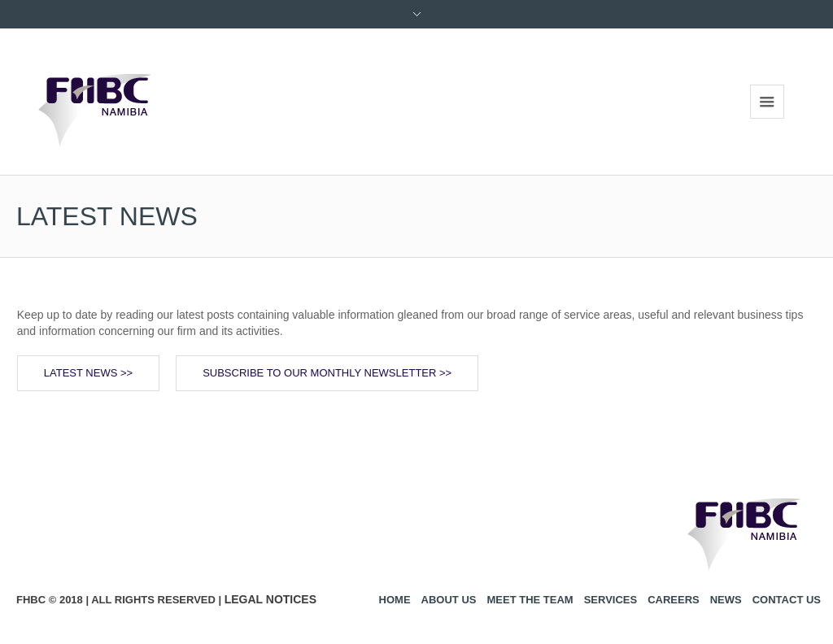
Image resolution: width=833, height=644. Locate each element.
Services (611, 600)
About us (449, 600)
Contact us (787, 600)
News (726, 600)
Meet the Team (530, 600)
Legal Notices (270, 599)
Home (395, 600)
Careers (674, 600)
